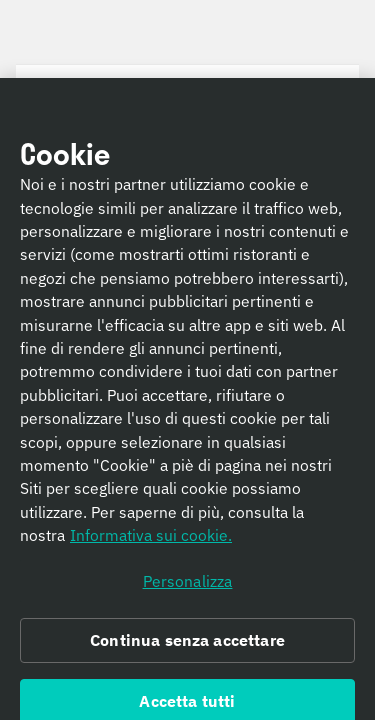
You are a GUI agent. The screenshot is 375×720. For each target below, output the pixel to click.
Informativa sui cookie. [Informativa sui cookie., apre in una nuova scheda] (151, 540)
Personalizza (188, 585)
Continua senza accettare (187, 645)
